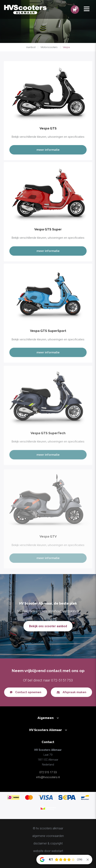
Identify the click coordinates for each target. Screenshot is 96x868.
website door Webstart (48, 851)
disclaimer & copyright (48, 843)
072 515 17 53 (48, 772)
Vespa (66, 47)
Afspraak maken (74, 692)
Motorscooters (49, 47)
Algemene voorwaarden (48, 836)
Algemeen (46, 718)
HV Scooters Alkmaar (46, 730)
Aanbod (31, 47)
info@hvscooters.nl (48, 777)
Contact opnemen (28, 692)
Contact (48, 742)
